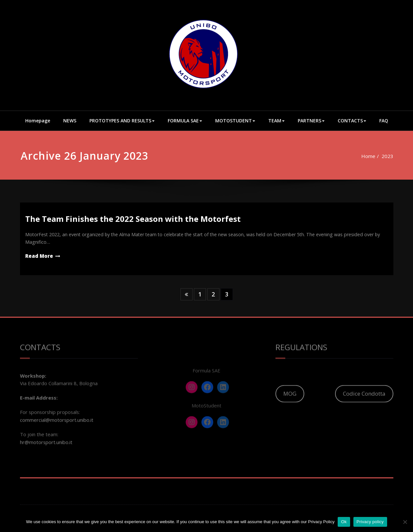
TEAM (276, 121)
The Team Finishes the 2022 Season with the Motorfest (133, 219)
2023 (383, 156)
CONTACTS (352, 121)
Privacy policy (370, 522)
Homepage (38, 121)
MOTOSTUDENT (235, 121)
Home (363, 156)
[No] (405, 522)
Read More (39, 257)
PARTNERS (311, 121)
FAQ (384, 121)
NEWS (70, 121)
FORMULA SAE (185, 121)
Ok (344, 522)
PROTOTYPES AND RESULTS (122, 121)
